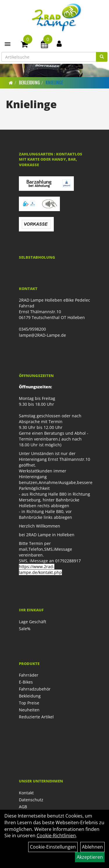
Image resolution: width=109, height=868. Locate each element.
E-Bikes (26, 682)
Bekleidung (29, 83)
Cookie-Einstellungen (53, 847)
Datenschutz (31, 800)
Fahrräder (29, 675)
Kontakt (26, 793)
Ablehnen (92, 847)
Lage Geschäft (33, 622)
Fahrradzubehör (35, 689)
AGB (23, 807)
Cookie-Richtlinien (56, 836)
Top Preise (29, 703)
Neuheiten (29, 710)
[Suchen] (102, 57)
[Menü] (8, 44)
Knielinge (54, 83)
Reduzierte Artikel (36, 717)
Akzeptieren (90, 857)
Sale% (25, 629)
